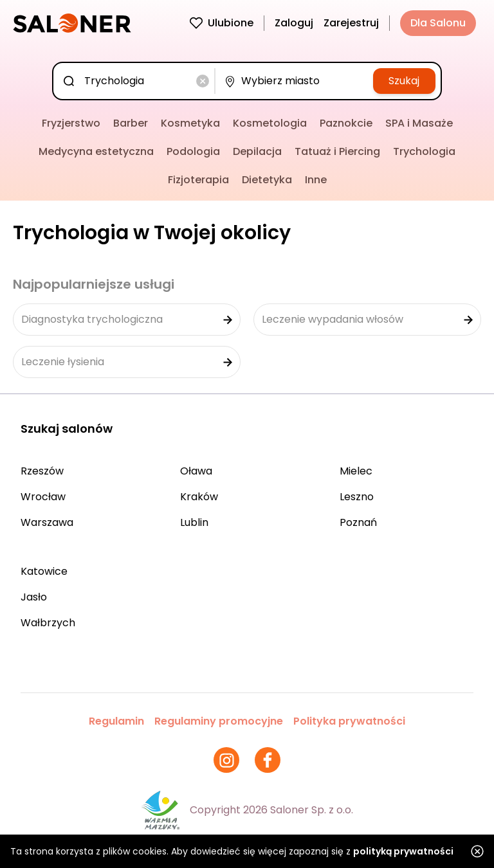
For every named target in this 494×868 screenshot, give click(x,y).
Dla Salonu (438, 23)
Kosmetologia (270, 123)
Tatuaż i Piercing (337, 151)
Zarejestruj (351, 23)
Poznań (358, 522)
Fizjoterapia (198, 180)
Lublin (194, 522)
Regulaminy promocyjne (219, 721)
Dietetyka (267, 180)
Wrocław (43, 497)
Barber (131, 123)
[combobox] (136, 81)
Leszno (357, 497)
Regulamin (116, 721)
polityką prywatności (403, 851)
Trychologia (424, 151)
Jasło (34, 597)
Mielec (356, 471)
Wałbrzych (48, 623)
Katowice (44, 571)
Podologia (193, 151)
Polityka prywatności (349, 721)
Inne (316, 180)
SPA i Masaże (419, 123)
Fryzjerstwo (71, 123)
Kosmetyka (190, 123)
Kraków (199, 497)
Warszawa (47, 522)
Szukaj (404, 81)
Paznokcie (346, 123)
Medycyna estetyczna (96, 151)
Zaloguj (294, 23)
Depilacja (257, 151)
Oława (196, 471)
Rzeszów (42, 471)
